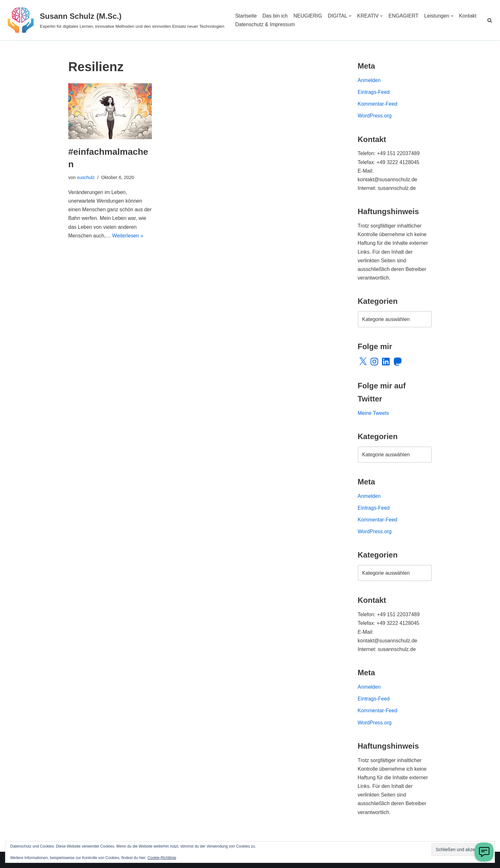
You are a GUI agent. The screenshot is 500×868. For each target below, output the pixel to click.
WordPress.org (375, 116)
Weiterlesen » (128, 236)
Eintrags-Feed (374, 92)
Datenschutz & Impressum (265, 24)
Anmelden (369, 80)
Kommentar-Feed (378, 104)
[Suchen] (490, 20)
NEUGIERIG (308, 16)
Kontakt (468, 16)
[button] (350, 16)
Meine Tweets (373, 413)
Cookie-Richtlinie (162, 858)
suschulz (86, 177)
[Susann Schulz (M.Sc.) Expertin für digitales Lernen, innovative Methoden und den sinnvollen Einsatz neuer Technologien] (114, 20)
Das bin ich (275, 16)
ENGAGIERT (403, 16)
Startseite (246, 16)
